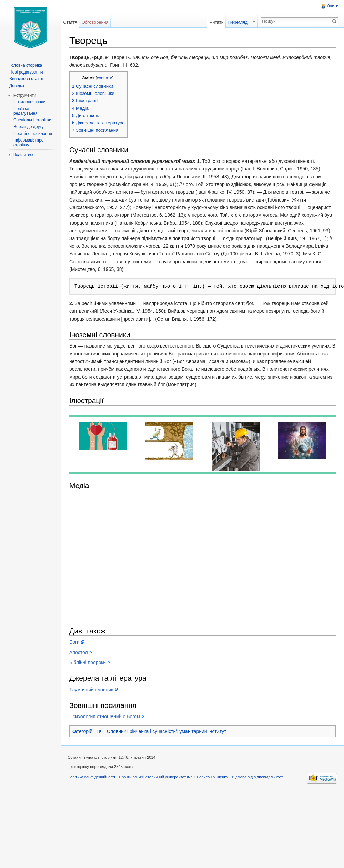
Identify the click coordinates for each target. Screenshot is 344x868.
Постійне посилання (33, 134)
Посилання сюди (29, 102)
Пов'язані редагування (26, 111)
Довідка (17, 86)
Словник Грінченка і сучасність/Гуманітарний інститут (167, 731)
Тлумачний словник (91, 690)
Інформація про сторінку (28, 143)
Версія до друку (29, 127)
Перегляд (238, 22)
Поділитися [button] (24, 155)
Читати (217, 22)
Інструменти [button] (24, 95)
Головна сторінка (26, 65)
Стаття (70, 22)
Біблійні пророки (88, 662)
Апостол (79, 652)
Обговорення (95, 22)
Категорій (82, 731)
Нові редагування (26, 72)
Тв (99, 731)
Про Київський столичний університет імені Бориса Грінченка (174, 777)
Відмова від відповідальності (258, 777)
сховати (105, 78)
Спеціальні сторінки (32, 120)
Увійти (332, 6)
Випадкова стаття (26, 79)
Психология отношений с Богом (105, 716)
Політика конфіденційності (91, 777)
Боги (74, 642)
